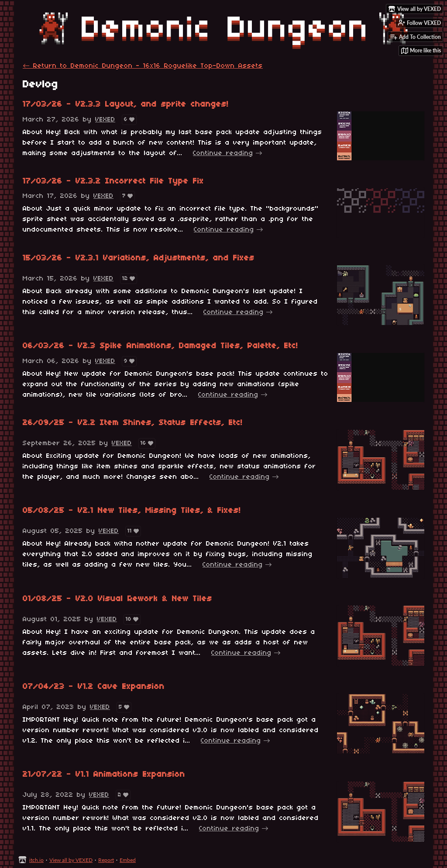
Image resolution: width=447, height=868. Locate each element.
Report (106, 860)
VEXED (105, 120)
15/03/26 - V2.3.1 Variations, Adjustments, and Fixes (139, 258)
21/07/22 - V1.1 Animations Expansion (104, 775)
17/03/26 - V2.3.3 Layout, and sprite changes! (126, 105)
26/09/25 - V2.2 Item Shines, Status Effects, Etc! (133, 423)
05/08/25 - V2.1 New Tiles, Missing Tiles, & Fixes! (132, 511)
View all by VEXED (71, 860)
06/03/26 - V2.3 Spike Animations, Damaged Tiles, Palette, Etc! (160, 346)
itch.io (36, 860)
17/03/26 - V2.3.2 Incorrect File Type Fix (113, 182)
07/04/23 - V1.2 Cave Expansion (94, 687)
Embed (128, 860)
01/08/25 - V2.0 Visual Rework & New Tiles (117, 599)
